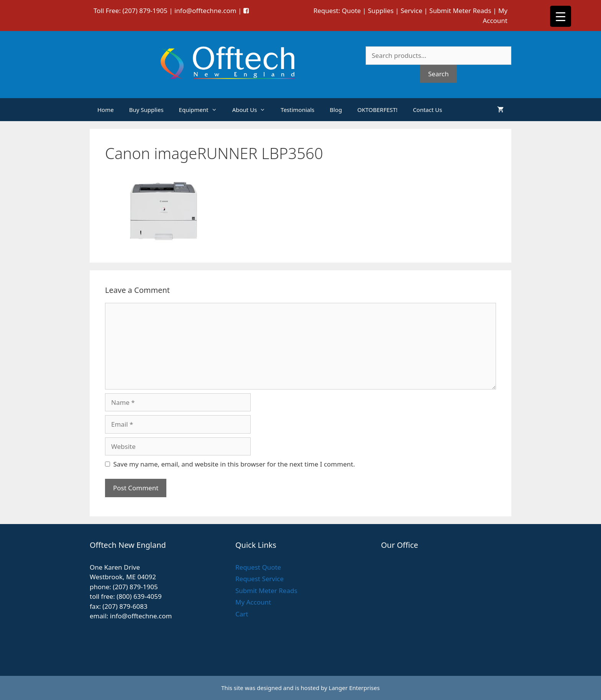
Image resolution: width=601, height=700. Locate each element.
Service (411, 11)
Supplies (381, 11)
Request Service (259, 579)
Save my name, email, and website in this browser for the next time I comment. (234, 464)
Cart (242, 614)
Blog (336, 110)
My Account (253, 602)
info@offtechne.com (205, 11)
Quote (351, 11)
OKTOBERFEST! (377, 110)
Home (106, 110)
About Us (253, 110)
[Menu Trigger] (561, 16)
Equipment (202, 110)
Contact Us (427, 110)
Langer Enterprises (354, 688)
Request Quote (258, 567)
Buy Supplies (146, 110)
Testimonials (297, 110)
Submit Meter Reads (460, 11)
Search (438, 74)
